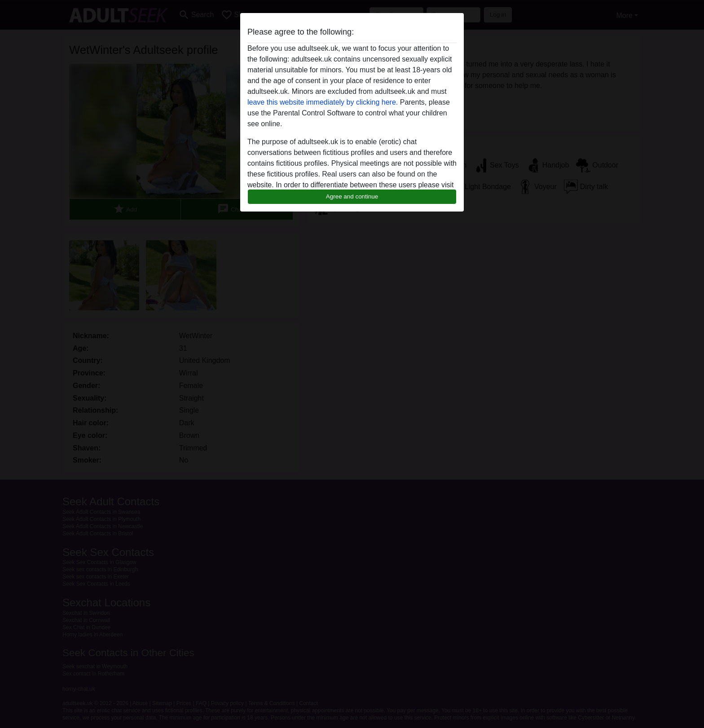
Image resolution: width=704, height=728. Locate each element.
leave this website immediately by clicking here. (323, 102)
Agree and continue (352, 196)
